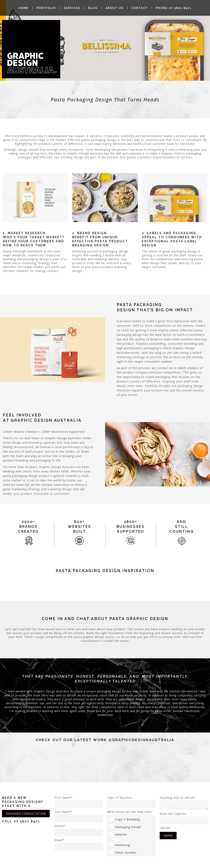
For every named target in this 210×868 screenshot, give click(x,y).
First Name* (79, 802)
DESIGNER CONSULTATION (26, 813)
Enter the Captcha (184, 818)
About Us (114, 8)
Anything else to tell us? (184, 803)
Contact (140, 8)
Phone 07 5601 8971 (174, 8)
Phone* (79, 830)
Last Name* (79, 816)
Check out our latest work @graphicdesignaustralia (105, 740)
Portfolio (46, 8)
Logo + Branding (125, 819)
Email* (79, 844)
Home (24, 8)
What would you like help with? (130, 812)
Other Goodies (123, 853)
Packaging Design (125, 827)
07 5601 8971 (27, 821)
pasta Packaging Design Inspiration (105, 571)
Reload (165, 828)
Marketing (120, 845)
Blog (93, 8)
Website (118, 834)
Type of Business (131, 802)
